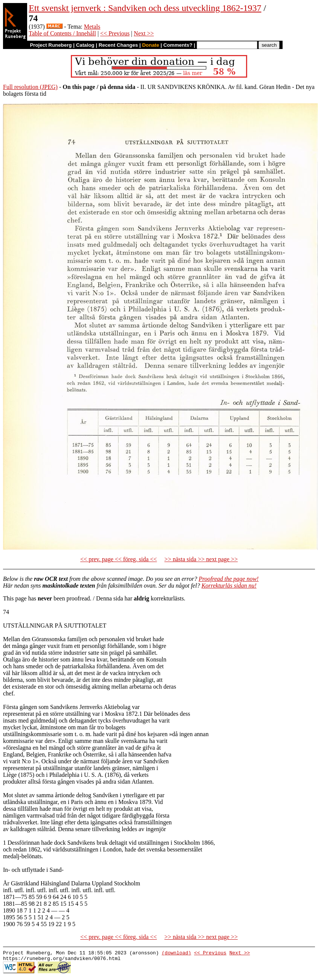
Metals (92, 27)
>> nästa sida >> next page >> (201, 559)
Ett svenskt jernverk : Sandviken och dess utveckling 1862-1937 (145, 8)
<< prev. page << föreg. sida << (118, 559)
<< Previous (115, 33)
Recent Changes (118, 45)
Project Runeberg (51, 45)
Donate (151, 45)
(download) (176, 954)
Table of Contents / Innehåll (62, 33)
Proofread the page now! (229, 579)
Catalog (85, 45)
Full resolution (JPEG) (30, 87)
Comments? (178, 45)
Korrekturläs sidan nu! (229, 586)
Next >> (144, 33)
